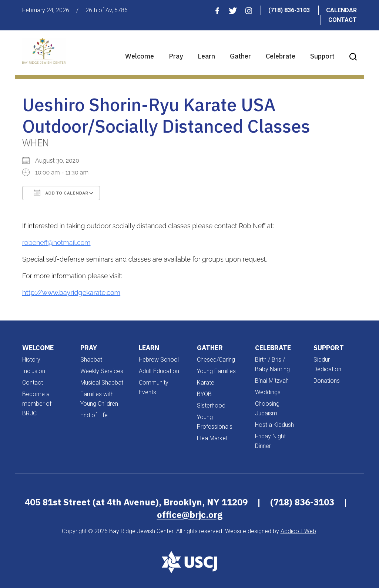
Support (322, 56)
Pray (176, 56)
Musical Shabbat (102, 383)
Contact (343, 20)
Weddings (268, 392)
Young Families (216, 371)
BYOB (204, 394)
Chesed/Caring (216, 360)
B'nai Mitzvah (272, 381)
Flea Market (212, 438)
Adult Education (159, 371)
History (31, 360)
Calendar (341, 10)
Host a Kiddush (274, 425)
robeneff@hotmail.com (56, 242)
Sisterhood (211, 406)
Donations (327, 381)
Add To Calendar (61, 193)
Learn (206, 56)
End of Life (94, 415)
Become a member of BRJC (37, 404)
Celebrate (281, 56)
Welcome (140, 56)
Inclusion (34, 371)
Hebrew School (159, 360)
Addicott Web (298, 531)
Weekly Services (102, 371)
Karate (206, 383)
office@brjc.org (190, 515)
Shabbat (91, 360)
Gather (240, 56)
